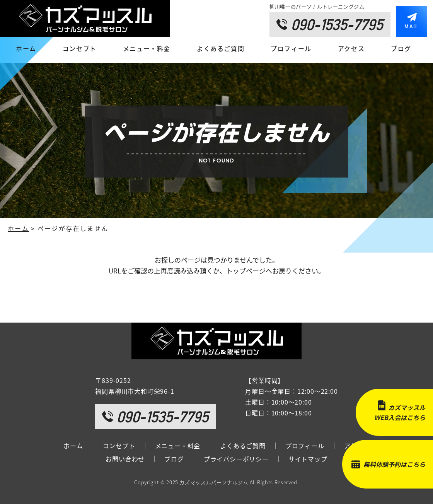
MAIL (412, 26)
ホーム (26, 48)
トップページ (246, 271)
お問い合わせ (125, 459)
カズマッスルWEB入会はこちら (400, 412)
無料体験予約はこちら (394, 464)
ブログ (401, 48)
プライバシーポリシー (236, 459)
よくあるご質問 (221, 48)
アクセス (351, 48)
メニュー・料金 (147, 48)
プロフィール (291, 48)
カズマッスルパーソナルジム (214, 482)
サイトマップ (308, 459)
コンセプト (80, 48)
